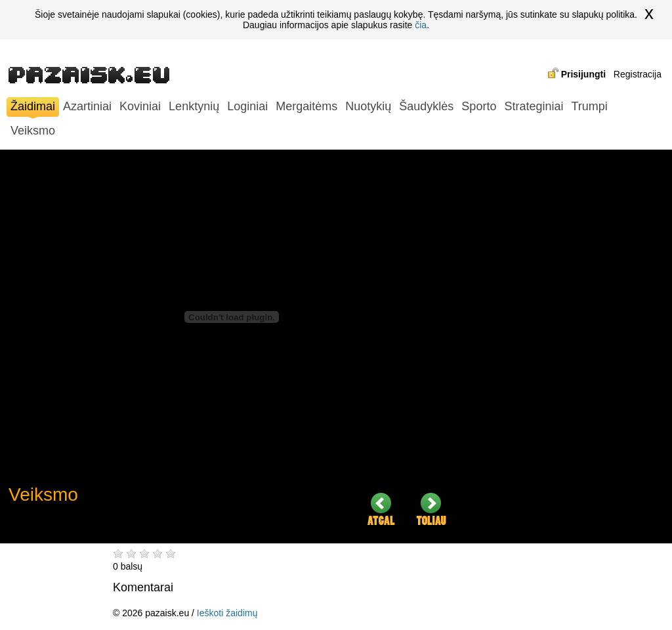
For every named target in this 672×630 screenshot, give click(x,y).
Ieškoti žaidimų (227, 613)
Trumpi (589, 106)
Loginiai (247, 106)
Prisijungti (583, 74)
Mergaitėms (306, 106)
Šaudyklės (426, 106)
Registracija (638, 74)
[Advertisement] (566, 346)
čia (421, 25)
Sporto (479, 106)
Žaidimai (33, 108)
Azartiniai (87, 106)
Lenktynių (194, 106)
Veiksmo (33, 131)
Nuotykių (368, 106)
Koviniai (140, 106)
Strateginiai (534, 106)
